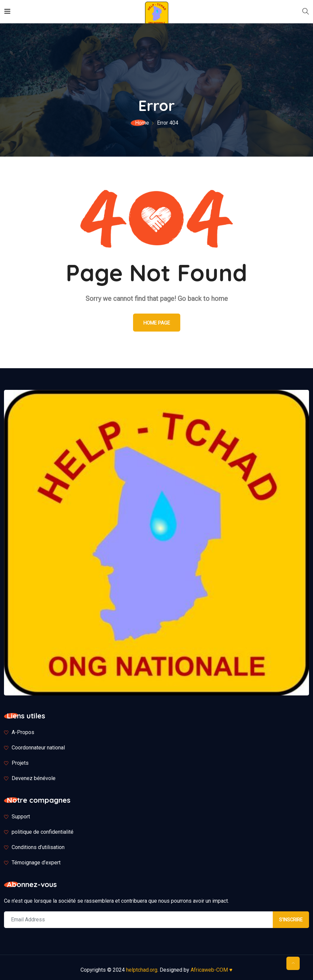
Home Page (157, 323)
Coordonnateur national (38, 748)
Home (142, 123)
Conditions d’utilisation (38, 847)
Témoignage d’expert (36, 863)
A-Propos (23, 732)
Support (21, 817)
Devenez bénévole (34, 778)
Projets (20, 763)
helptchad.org (142, 970)
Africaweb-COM (212, 970)
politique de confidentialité (43, 832)
